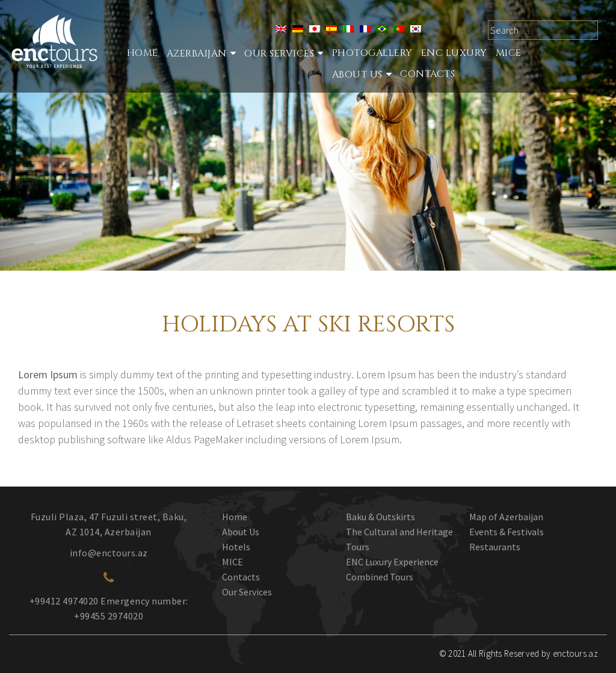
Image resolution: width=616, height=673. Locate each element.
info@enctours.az (109, 553)
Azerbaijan (197, 54)
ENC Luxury (454, 53)
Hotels (236, 547)
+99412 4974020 (64, 601)
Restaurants (495, 547)
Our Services (247, 592)
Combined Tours (380, 577)
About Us (357, 75)
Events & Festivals (507, 532)
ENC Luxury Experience (392, 562)
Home (143, 53)
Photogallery (372, 53)
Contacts (427, 74)
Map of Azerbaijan (506, 517)
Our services (279, 54)
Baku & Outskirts (380, 517)
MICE (509, 53)
